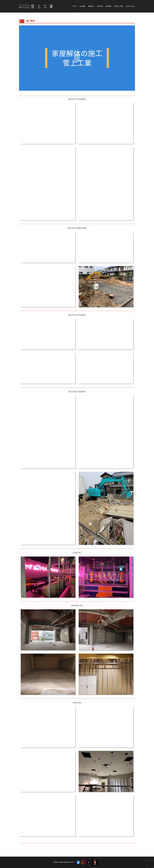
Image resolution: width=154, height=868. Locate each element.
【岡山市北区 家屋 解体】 (77, 315)
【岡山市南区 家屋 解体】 (77, 392)
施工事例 (100, 6)
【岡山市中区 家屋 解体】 (77, 99)
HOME (74, 6)
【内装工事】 (77, 703)
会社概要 (82, 6)
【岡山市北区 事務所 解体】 (77, 228)
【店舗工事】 (77, 553)
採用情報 (108, 6)
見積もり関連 (119, 6)
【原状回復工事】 (77, 606)
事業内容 (91, 6)
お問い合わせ (130, 6)
